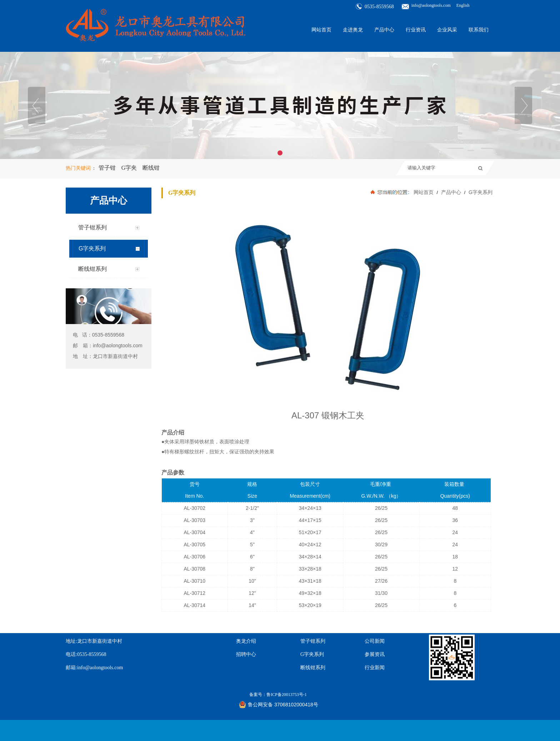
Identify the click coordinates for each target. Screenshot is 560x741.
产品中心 (384, 29)
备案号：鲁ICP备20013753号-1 (278, 670)
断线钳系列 (313, 643)
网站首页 (321, 29)
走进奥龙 (353, 29)
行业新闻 (375, 643)
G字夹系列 (480, 192)
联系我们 (479, 29)
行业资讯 (416, 29)
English (463, 4)
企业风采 (447, 29)
